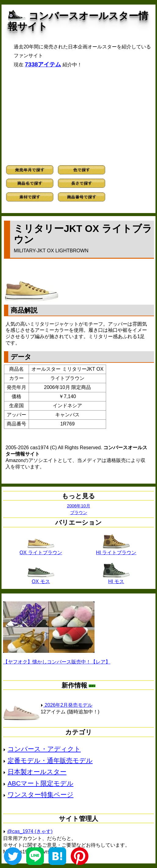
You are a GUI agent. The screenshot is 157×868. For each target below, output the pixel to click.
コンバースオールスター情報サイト (78, 21)
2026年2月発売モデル (66, 705)
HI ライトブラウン (116, 550)
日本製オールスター (37, 772)
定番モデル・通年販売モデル (50, 760)
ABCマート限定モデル (41, 783)
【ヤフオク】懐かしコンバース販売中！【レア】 (57, 662)
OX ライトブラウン (41, 550)
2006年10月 (78, 506)
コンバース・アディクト (44, 749)
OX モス (41, 579)
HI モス (116, 579)
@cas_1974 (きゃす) (30, 831)
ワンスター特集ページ (41, 794)
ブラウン (79, 513)
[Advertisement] (78, 117)
